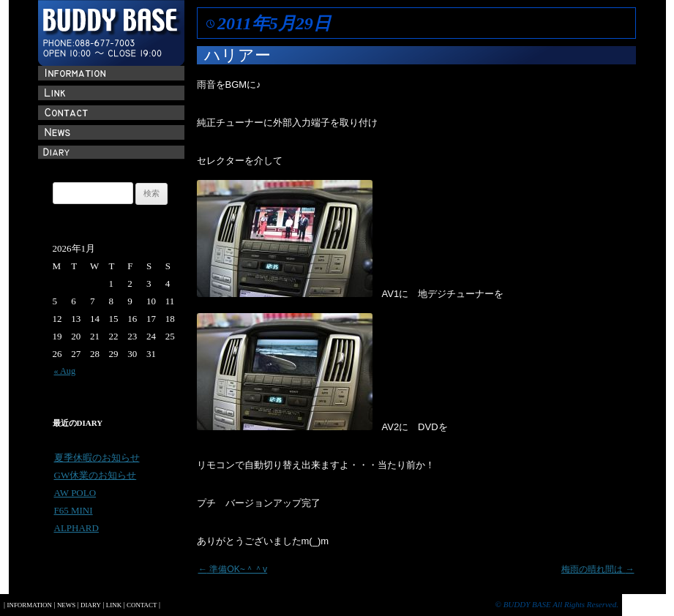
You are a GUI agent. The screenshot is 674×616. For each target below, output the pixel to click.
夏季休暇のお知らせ (97, 458)
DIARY (91, 605)
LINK (114, 605)
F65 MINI (74, 510)
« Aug (65, 371)
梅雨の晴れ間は (598, 569)
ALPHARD (76, 528)
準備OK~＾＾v (233, 569)
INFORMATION (29, 605)
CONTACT (142, 605)
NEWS (66, 605)
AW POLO (75, 493)
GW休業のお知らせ (96, 475)
